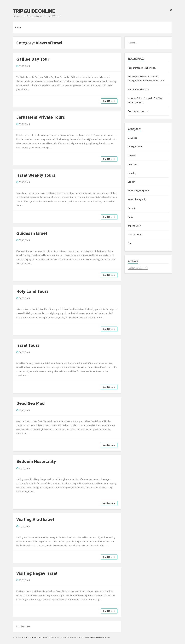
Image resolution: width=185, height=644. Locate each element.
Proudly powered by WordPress (47, 637)
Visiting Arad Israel (35, 519)
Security (132, 208)
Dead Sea (133, 138)
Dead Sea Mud (31, 403)
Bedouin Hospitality (36, 461)
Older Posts (23, 626)
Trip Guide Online (34, 11)
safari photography (137, 199)
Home (18, 27)
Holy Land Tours (32, 291)
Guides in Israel (32, 233)
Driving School (135, 147)
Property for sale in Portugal (142, 68)
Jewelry (132, 173)
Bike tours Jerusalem (138, 111)
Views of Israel (135, 234)
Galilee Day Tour (33, 59)
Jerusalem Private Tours (41, 117)
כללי (130, 243)
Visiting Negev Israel (37, 573)
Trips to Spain (135, 226)
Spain (131, 217)
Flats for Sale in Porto (138, 89)
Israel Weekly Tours (36, 175)
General (132, 155)
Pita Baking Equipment (139, 191)
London (132, 182)
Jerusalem (133, 164)
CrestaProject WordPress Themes (96, 637)
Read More (109, 101)
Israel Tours (28, 345)
